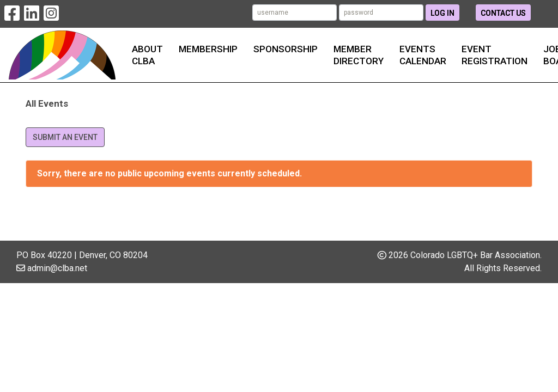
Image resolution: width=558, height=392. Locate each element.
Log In (442, 13)
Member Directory (359, 55)
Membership (208, 49)
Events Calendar (423, 55)
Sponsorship (286, 49)
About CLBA (147, 55)
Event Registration (495, 55)
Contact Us (503, 13)
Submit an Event (65, 137)
